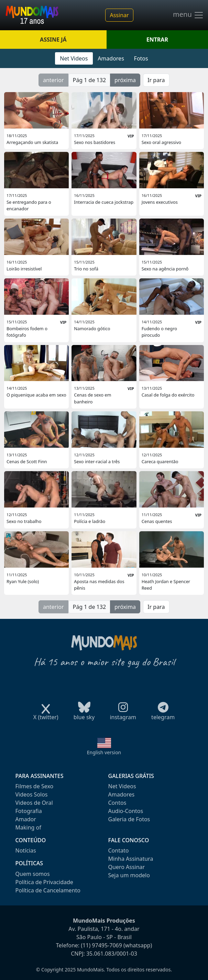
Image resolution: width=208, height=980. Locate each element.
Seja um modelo (129, 875)
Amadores (111, 58)
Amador (26, 819)
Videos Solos (32, 794)
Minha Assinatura (131, 859)
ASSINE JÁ (53, 40)
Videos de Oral (34, 803)
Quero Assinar (127, 867)
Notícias (26, 850)
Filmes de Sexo (35, 786)
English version (104, 752)
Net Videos (74, 58)
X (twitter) (46, 715)
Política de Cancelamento (48, 890)
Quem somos (33, 874)
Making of (28, 827)
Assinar (119, 15)
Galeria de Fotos (129, 819)
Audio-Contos (126, 811)
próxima (125, 80)
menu (188, 15)
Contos (117, 803)
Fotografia (29, 811)
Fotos (141, 58)
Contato (119, 850)
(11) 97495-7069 (101, 945)
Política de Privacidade (44, 882)
